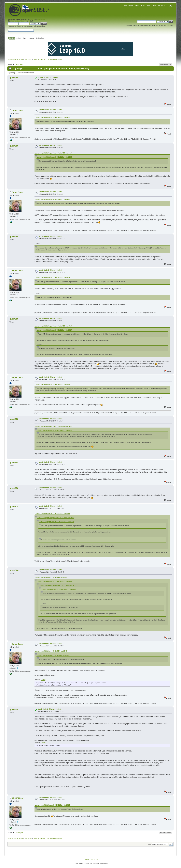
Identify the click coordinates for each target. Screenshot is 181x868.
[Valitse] (43, 680)
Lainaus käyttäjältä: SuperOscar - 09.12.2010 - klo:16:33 (54, 326)
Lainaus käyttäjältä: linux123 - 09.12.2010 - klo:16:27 (52, 278)
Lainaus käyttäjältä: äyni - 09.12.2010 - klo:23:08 (51, 651)
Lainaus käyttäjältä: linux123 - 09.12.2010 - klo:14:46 (52, 199)
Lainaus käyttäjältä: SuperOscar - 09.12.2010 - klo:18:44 (54, 426)
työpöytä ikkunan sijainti (48, 77)
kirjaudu (32, 19)
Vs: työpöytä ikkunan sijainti (50, 110)
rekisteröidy (41, 19)
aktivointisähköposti (19, 21)
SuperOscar (18, 110)
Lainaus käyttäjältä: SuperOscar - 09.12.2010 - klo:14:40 (54, 153)
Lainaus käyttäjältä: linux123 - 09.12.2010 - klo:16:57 (52, 384)
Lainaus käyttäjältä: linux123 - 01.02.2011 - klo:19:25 (52, 805)
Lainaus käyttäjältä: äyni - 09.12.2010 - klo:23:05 (51, 577)
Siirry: (150, 844)
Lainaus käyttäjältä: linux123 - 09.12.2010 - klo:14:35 (52, 117)
